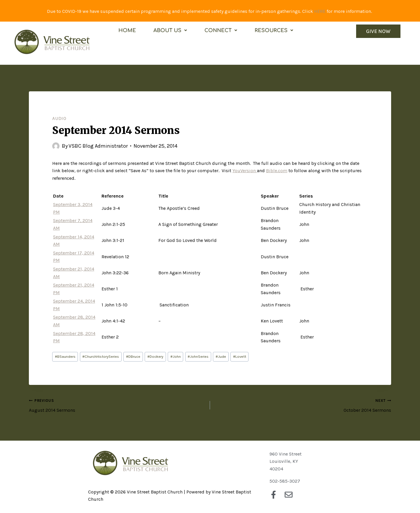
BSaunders (65, 356)
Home (127, 30)
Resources (274, 30)
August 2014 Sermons (117, 405)
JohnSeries (198, 356)
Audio (59, 118)
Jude (221, 356)
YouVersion (245, 171)
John (176, 356)
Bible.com (277, 171)
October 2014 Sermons (303, 405)
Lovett (240, 356)
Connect (221, 30)
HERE (320, 11)
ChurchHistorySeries (101, 356)
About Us (170, 30)
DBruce (133, 356)
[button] (170, 31)
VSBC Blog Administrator (98, 146)
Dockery (155, 356)
